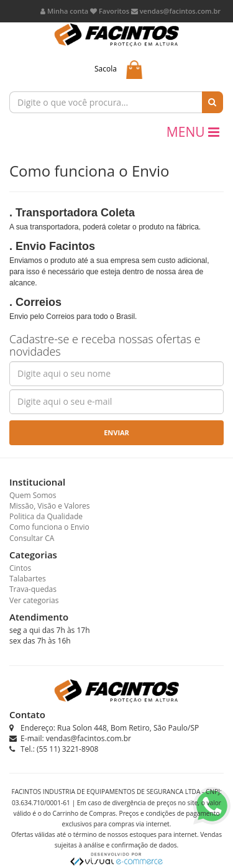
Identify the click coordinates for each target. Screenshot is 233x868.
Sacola (106, 69)
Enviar (116, 432)
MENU (193, 132)
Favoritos (110, 11)
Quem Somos (33, 495)
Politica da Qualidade (46, 516)
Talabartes (28, 579)
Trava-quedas (33, 589)
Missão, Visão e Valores (50, 506)
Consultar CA (32, 538)
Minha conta (64, 11)
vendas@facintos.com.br (176, 11)
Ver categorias (34, 600)
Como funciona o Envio (49, 527)
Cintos (20, 568)
